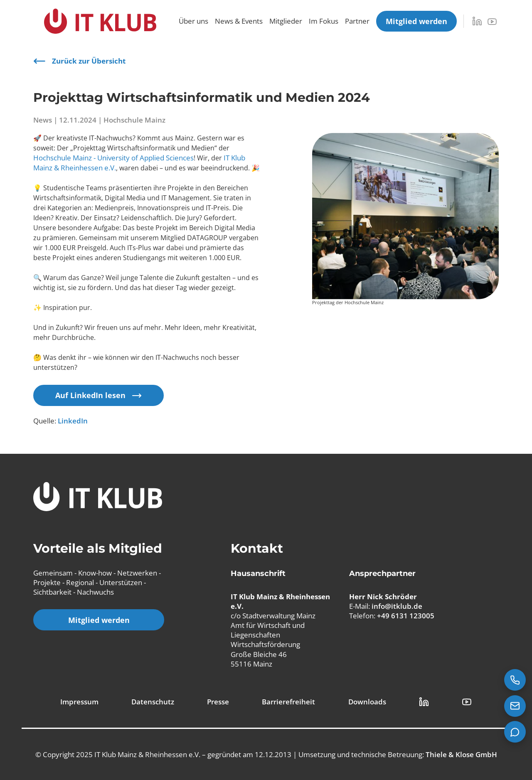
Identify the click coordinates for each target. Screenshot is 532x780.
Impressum (79, 702)
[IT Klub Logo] (98, 498)
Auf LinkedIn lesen (99, 395)
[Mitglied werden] (416, 21)
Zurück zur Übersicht (79, 61)
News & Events (239, 21)
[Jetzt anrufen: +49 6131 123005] (515, 680)
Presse (218, 702)
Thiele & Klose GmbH (461, 754)
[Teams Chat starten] (515, 732)
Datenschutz (153, 702)
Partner (357, 21)
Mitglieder (286, 21)
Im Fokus (324, 21)
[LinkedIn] (477, 21)
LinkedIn (73, 421)
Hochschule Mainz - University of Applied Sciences (113, 158)
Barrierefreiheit (288, 702)
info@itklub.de (397, 606)
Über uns (193, 21)
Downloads (367, 702)
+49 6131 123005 (406, 616)
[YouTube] (492, 22)
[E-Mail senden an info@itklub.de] (515, 706)
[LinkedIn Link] (424, 702)
